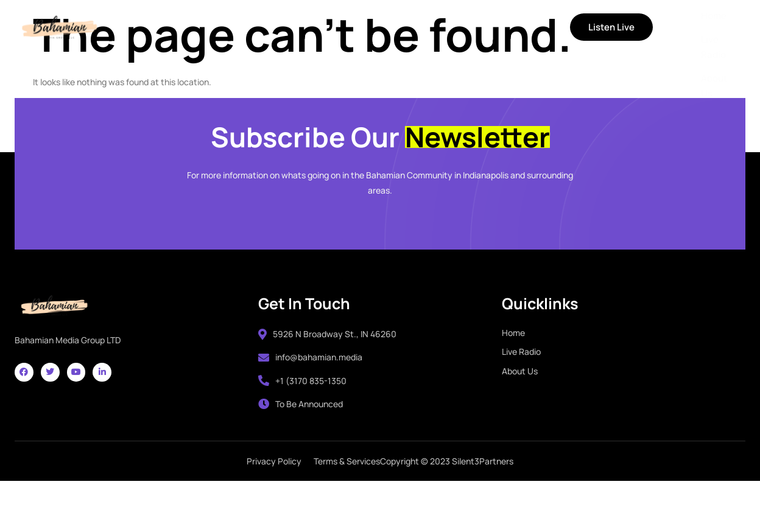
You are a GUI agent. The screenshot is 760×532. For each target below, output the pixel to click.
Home (166, 27)
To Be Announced (301, 443)
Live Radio (226, 27)
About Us (292, 27)
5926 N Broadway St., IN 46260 (327, 373)
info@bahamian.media (310, 397)
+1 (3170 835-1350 (302, 420)
